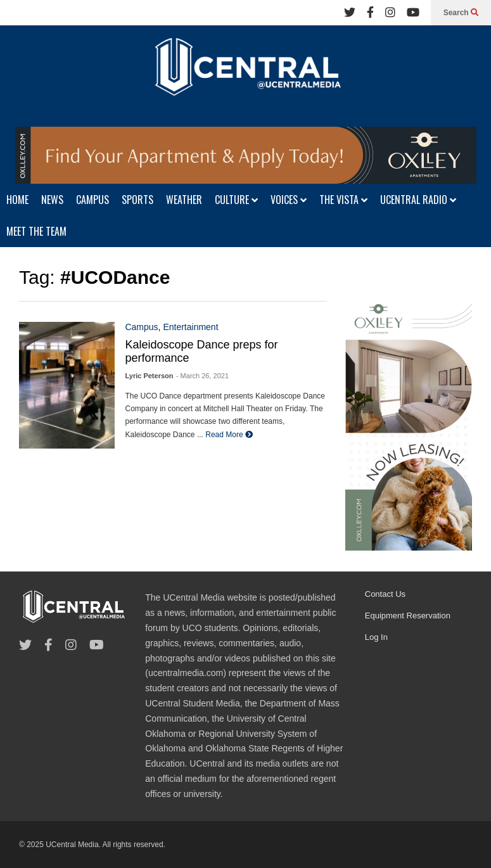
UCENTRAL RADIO (418, 200)
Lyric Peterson (149, 376)
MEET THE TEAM (36, 231)
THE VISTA (343, 200)
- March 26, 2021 (202, 376)
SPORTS (137, 200)
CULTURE (236, 200)
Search (461, 13)
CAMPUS (92, 200)
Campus (141, 327)
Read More (229, 435)
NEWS (52, 200)
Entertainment (190, 327)
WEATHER (184, 200)
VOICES (289, 200)
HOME (17, 200)
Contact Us (385, 594)
